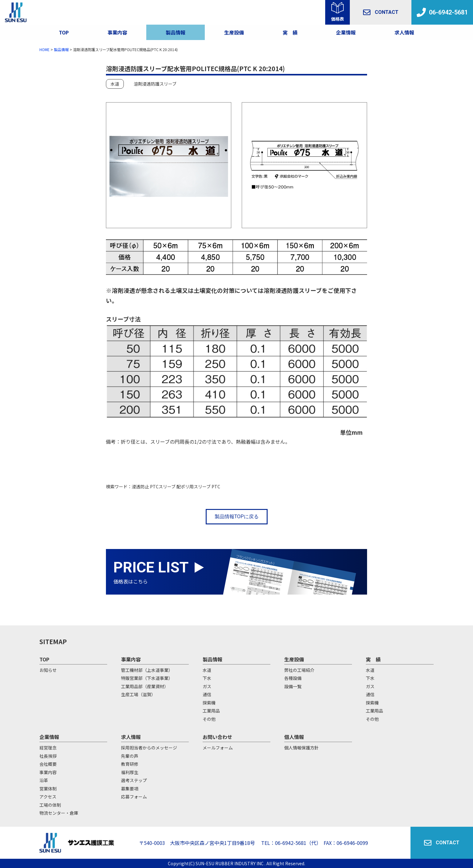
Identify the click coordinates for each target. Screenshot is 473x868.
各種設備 (293, 678)
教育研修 (130, 764)
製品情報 (176, 32)
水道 (115, 84)
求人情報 (404, 32)
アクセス (48, 797)
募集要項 (130, 789)
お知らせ (48, 670)
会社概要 (48, 764)
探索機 (209, 703)
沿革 (44, 780)
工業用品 (211, 711)
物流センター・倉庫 (59, 813)
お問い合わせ (217, 737)
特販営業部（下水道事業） (147, 678)
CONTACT (381, 12)
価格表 (338, 19)
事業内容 (117, 32)
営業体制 (48, 789)
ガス (207, 686)
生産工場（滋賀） (138, 694)
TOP (64, 32)
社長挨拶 (48, 756)
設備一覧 (293, 686)
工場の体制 (50, 805)
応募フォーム (134, 797)
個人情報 (294, 737)
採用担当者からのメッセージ (149, 748)
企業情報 (346, 32)
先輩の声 (130, 756)
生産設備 (294, 659)
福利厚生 (130, 772)
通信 (207, 694)
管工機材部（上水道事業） (147, 670)
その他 (209, 719)
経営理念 (48, 748)
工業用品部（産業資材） (145, 686)
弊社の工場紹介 (299, 670)
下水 (207, 678)
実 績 (373, 659)
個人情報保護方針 (301, 748)
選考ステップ (134, 780)
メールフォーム (218, 748)
